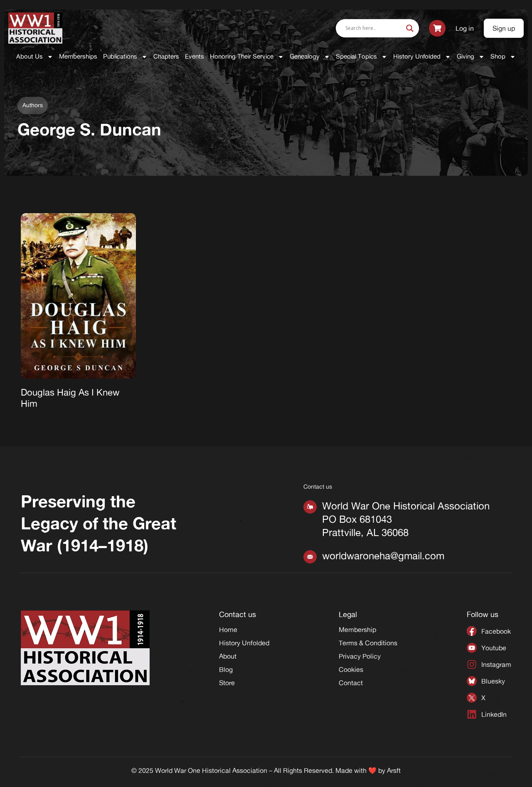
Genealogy (310, 57)
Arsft (394, 770)
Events (195, 56)
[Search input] (374, 28)
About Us (35, 57)
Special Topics (362, 57)
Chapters (166, 56)
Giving (471, 57)
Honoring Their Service (247, 57)
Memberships (78, 56)
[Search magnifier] (410, 28)
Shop (503, 57)
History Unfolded (422, 57)
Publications (125, 57)
